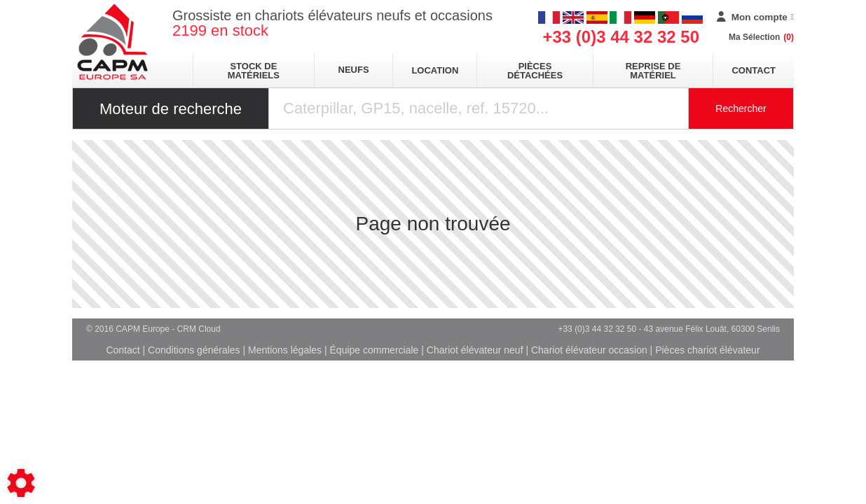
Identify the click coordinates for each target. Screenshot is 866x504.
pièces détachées (535, 71)
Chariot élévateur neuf (475, 350)
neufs (354, 70)
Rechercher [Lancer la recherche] (741, 108)
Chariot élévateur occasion (589, 350)
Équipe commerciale (374, 350)
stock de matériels (254, 71)
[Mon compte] (755, 17)
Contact (754, 70)
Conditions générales (194, 350)
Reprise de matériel (653, 71)
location (435, 70)
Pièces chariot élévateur (707, 350)
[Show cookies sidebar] (21, 483)
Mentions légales (285, 350)
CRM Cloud (199, 329)
